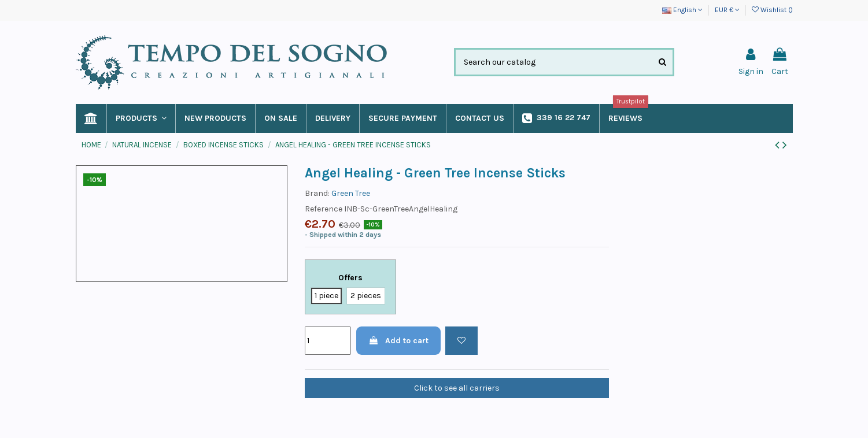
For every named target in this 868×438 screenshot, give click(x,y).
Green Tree (351, 193)
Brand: (317, 193)
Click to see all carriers (457, 388)
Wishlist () (772, 10)
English (682, 10)
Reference (324, 209)
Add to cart (398, 341)
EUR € (727, 10)
